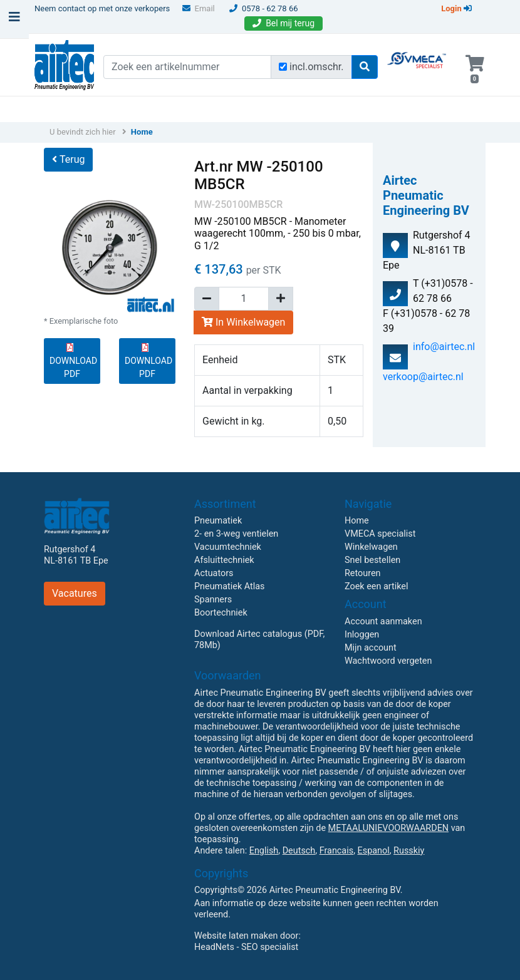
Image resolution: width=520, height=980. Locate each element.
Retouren (363, 573)
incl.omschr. (317, 67)
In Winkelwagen (243, 322)
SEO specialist (270, 947)
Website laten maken (236, 936)
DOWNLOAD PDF (73, 361)
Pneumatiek (218, 521)
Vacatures (75, 593)
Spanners (213, 600)
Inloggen (362, 635)
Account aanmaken (383, 622)
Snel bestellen (372, 560)
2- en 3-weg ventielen (236, 534)
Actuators (214, 573)
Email (199, 8)
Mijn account (371, 648)
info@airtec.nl (444, 347)
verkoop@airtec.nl (423, 377)
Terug (68, 159)
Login (456, 8)
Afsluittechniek (224, 560)
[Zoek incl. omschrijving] (283, 67)
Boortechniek (221, 613)
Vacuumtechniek (228, 547)
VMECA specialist (380, 534)
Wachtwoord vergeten (388, 661)
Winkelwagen (371, 547)
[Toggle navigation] (14, 20)
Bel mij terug (283, 23)
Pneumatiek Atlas (229, 586)
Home (142, 132)
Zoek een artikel (377, 586)
